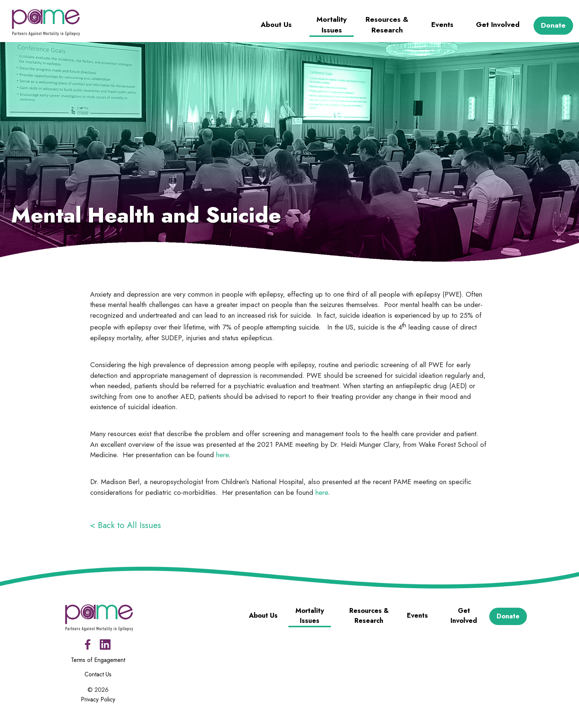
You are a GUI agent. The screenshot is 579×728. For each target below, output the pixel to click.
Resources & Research (387, 25)
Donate (553, 25)
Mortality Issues (332, 25)
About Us (276, 25)
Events (442, 25)
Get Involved (498, 25)
